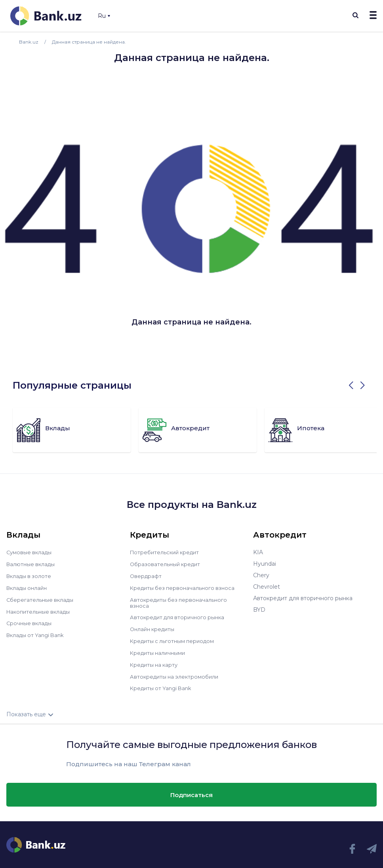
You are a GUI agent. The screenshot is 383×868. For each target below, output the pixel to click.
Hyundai (265, 564)
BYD (259, 610)
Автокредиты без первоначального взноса (180, 601)
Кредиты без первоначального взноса (185, 587)
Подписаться (191, 791)
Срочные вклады (30, 621)
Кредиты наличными (159, 650)
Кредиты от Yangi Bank (163, 684)
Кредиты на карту (155, 661)
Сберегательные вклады (41, 598)
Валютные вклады (32, 564)
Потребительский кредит (167, 552)
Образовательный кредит (167, 564)
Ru (104, 16)
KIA (258, 552)
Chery (261, 575)
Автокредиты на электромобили (176, 673)
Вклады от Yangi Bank (37, 633)
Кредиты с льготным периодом (174, 638)
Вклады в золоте (30, 575)
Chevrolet (267, 587)
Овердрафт (146, 575)
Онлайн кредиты (154, 627)
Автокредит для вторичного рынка (180, 615)
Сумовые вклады (30, 552)
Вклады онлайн (28, 587)
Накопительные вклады (40, 610)
